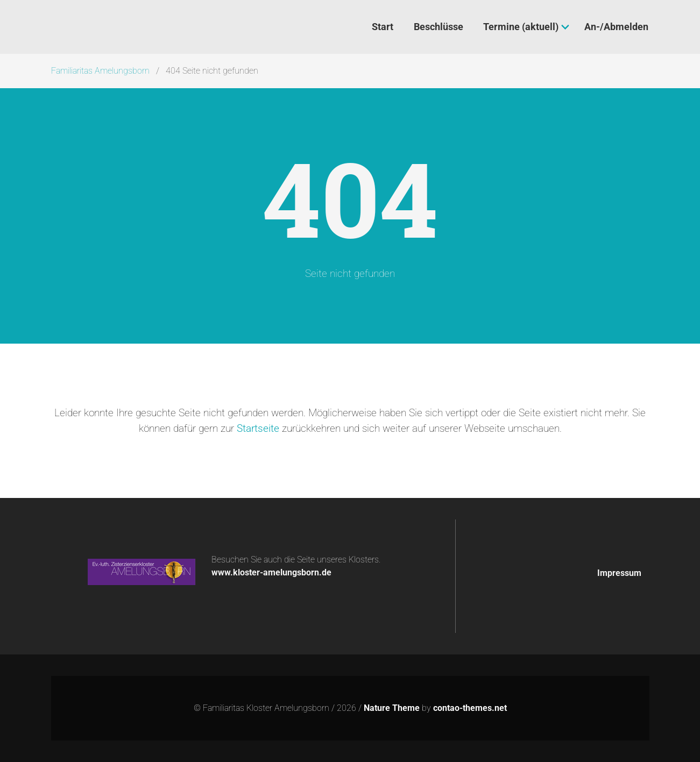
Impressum (619, 573)
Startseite (258, 428)
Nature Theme (392, 708)
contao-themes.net (470, 708)
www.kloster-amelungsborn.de (271, 572)
